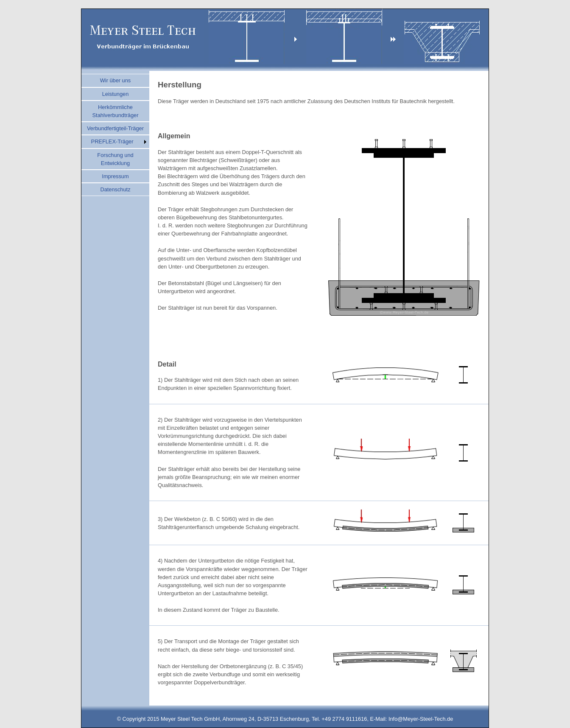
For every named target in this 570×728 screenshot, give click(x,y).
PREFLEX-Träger (112, 141)
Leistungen (116, 94)
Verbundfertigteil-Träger (115, 128)
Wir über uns (116, 80)
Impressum (115, 176)
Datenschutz (115, 189)
